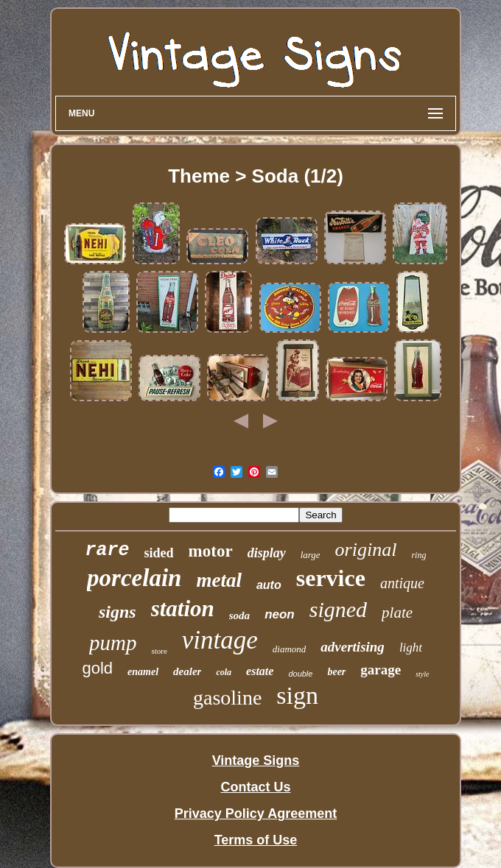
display (267, 553)
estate (260, 671)
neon (280, 614)
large (311, 555)
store (159, 651)
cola (224, 672)
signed (338, 609)
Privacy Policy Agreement (256, 814)
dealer (187, 671)
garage (381, 670)
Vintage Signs (256, 761)
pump (113, 643)
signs (118, 612)
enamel (143, 672)
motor (211, 551)
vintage (220, 640)
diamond (290, 649)
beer (336, 672)
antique (402, 583)
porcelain (134, 578)
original (366, 550)
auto (269, 585)
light (411, 648)
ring (418, 555)
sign (297, 695)
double (300, 674)
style (422, 674)
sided (159, 553)
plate (397, 613)
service (331, 578)
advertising (353, 647)
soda (239, 615)
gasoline (227, 698)
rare (108, 550)
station (183, 608)
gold (97, 668)
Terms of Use (256, 840)
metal (219, 580)
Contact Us (255, 787)
